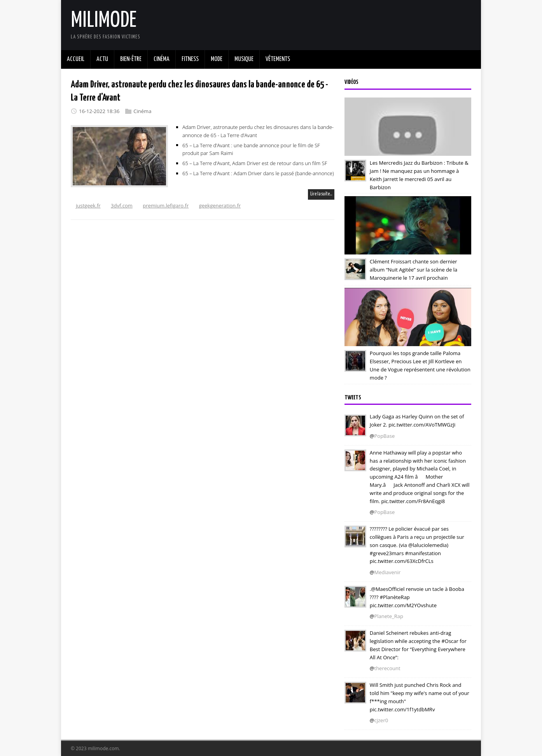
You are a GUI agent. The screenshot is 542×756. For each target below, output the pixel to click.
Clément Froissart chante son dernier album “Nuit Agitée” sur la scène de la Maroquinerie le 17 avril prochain (413, 270)
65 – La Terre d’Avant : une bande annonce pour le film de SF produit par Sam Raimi (251, 149)
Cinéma (142, 111)
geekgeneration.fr (220, 206)
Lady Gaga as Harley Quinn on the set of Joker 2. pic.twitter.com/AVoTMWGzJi (417, 421)
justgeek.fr (88, 206)
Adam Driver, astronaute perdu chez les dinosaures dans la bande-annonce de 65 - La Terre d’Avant (258, 131)
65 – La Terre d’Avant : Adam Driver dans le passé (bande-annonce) (258, 173)
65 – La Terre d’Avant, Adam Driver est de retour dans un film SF (255, 163)
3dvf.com (122, 206)
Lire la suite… (321, 194)
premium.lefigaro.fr (166, 206)
